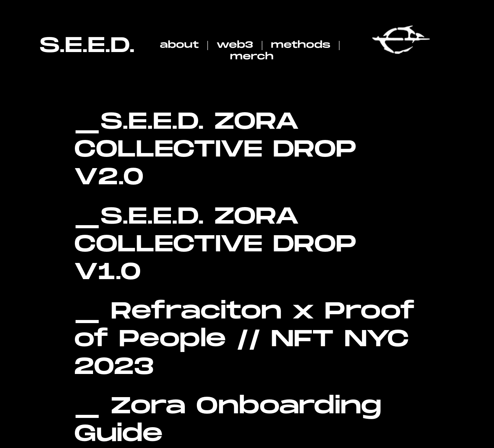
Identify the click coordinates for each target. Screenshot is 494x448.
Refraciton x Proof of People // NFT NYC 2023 (244, 339)
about (179, 45)
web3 (235, 45)
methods (301, 45)
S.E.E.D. (87, 46)
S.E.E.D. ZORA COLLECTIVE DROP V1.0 (215, 244)
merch (252, 56)
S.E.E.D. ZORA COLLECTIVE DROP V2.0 (215, 150)
